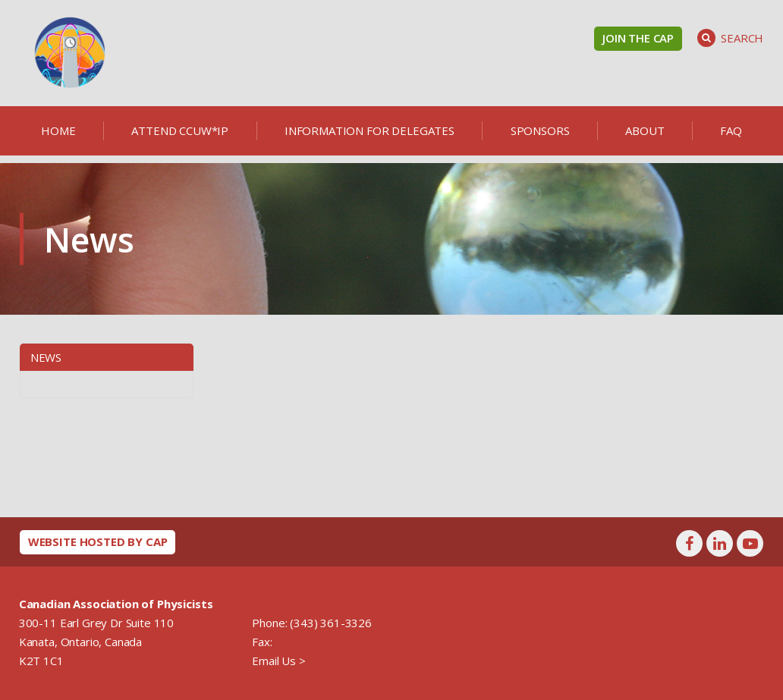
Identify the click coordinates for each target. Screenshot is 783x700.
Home (58, 130)
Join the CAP (638, 38)
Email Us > (278, 661)
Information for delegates (369, 130)
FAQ (731, 130)
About (645, 130)
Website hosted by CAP (98, 541)
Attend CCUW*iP (180, 130)
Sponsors (540, 130)
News (46, 357)
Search (730, 38)
